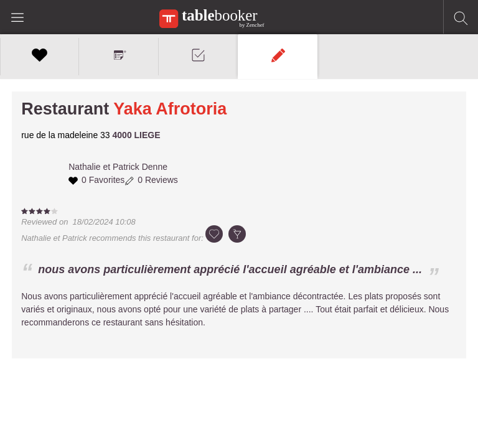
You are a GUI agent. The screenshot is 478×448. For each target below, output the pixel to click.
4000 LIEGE (137, 135)
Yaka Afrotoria (170, 109)
